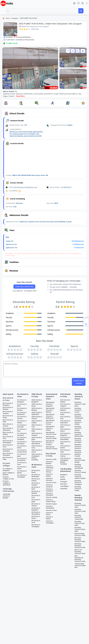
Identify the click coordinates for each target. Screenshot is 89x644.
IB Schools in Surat (36, 522)
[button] (6, 103)
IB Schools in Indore (36, 517)
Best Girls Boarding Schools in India (80, 540)
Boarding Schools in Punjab (78, 489)
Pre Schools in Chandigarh (22, 476)
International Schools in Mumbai (50, 410)
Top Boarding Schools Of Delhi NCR (80, 566)
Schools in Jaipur (51, 504)
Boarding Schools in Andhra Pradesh (80, 477)
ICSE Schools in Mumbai (65, 409)
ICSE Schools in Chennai (65, 455)
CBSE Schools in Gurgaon (37, 434)
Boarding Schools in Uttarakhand (79, 466)
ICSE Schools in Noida (65, 413)
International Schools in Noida (52, 448)
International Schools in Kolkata (50, 428)
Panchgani (64, 482)
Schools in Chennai (49, 471)
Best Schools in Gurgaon (8, 413)
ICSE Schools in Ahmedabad (65, 438)
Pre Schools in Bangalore (22, 401)
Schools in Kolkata (49, 475)
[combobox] (42, 11)
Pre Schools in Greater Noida (22, 451)
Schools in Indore (49, 514)
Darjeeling (64, 489)
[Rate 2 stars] (22, 29)
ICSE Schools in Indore (65, 430)
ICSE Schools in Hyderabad (65, 422)
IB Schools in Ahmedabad (36, 513)
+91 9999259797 (66, 187)
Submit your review (79, 382)
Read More (20, 96)
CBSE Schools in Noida (37, 405)
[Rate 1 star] (20, 29)
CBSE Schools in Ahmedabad (37, 443)
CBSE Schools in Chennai (37, 418)
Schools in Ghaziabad (49, 494)
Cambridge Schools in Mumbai (7, 496)
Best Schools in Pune (8, 438)
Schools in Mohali (49, 518)
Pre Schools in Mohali (22, 472)
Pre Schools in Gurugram (22, 434)
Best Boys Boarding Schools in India (80, 546)
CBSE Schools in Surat (37, 447)
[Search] (81, 11)
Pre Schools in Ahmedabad (22, 459)
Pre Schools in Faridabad (22, 438)
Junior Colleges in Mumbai (9, 474)
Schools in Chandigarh (50, 522)
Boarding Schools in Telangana (78, 483)
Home (7, 18)
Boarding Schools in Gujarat (78, 428)
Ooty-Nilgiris (64, 486)
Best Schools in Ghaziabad (8, 454)
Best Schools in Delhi (8, 421)
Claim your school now (24, 287)
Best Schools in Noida (8, 417)
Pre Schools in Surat (22, 464)
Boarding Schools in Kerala (80, 471)
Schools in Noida (52, 497)
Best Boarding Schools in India (80, 535)
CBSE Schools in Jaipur (37, 438)
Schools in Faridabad (49, 490)
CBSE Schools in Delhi (37, 430)
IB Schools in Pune (36, 496)
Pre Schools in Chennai (22, 418)
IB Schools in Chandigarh (36, 526)
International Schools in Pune (51, 433)
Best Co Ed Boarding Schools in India (80, 552)
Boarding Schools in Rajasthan (78, 446)
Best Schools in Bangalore (8, 404)
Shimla (62, 477)
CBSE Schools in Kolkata (37, 422)
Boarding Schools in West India (80, 529)
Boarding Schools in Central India (79, 517)
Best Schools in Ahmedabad (8, 442)
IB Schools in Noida (36, 471)
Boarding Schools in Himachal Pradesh (78, 453)
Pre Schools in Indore (22, 468)
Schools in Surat (51, 510)
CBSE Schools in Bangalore (37, 401)
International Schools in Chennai (50, 422)
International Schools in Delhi (51, 438)
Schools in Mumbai (49, 463)
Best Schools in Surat (8, 446)
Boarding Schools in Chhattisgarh (79, 416)
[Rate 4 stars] (27, 29)
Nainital (63, 479)
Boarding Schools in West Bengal (80, 460)
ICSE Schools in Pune (65, 418)
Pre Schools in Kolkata (22, 422)
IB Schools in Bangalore (36, 509)
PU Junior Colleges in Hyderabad (6, 483)
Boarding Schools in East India (80, 523)
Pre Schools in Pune (22, 430)
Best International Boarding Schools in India (80, 559)
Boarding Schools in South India (80, 511)
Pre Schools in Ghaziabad (22, 443)
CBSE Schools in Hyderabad (37, 413)
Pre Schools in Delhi (22, 405)
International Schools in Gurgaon (50, 443)
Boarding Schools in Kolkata (78, 422)
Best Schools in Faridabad (8, 450)
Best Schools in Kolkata (8, 433)
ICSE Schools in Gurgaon (65, 405)
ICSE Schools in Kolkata (65, 401)
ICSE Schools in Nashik (65, 447)
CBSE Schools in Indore (37, 451)
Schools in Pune (51, 483)
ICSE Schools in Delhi (65, 443)
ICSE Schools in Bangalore (65, 434)
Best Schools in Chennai (8, 425)
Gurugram (15, 18)
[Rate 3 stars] (25, 29)
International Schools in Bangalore (50, 404)
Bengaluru (64, 475)
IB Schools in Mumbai (36, 492)
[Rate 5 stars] (29, 29)
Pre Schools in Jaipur (22, 455)
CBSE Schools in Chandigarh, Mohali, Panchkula (37, 457)
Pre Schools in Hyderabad (22, 413)
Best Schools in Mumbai (8, 408)
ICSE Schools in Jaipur (65, 426)
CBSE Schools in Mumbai (37, 409)
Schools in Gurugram (49, 486)
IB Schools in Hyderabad (36, 476)
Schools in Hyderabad (50, 467)
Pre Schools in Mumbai (22, 409)
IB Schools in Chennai (36, 505)
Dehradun (64, 484)
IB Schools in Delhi (36, 488)
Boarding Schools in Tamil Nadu (80, 404)
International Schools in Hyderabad (50, 416)
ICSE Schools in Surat (65, 451)
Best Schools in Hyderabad (8, 429)
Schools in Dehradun (49, 479)
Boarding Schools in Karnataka (78, 440)
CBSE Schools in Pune (37, 426)
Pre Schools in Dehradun (22, 426)
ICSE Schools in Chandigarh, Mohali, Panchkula (65, 461)
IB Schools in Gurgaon (36, 484)
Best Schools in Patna (8, 458)
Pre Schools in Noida (22, 447)
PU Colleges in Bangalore (8, 470)
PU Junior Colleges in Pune (8, 478)
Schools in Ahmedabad (50, 507)
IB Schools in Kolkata (36, 480)
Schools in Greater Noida (51, 501)
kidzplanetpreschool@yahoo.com (25, 187)
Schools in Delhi (51, 459)
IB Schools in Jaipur (36, 501)
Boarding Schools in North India (80, 505)
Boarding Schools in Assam (78, 410)
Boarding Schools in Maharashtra (79, 434)
